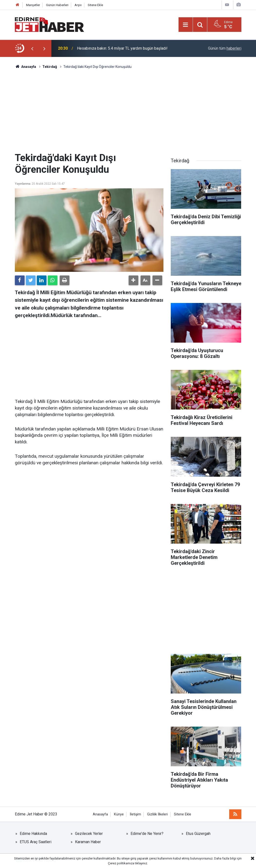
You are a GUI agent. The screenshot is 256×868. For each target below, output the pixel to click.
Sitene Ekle (95, 5)
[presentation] (32, 48)
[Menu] (186, 25)
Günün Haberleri (57, 5)
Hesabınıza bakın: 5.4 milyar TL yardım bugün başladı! (122, 48)
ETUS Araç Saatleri (36, 842)
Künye (119, 814)
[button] (133, 280)
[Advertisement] (128, 111)
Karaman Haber (88, 842)
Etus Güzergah (198, 834)
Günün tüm (225, 48)
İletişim (135, 814)
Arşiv (78, 5)
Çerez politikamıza (121, 863)
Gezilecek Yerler (89, 834)
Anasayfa (100, 814)
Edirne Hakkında (33, 834)
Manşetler (33, 5)
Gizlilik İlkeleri (157, 814)
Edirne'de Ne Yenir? (147, 834)
